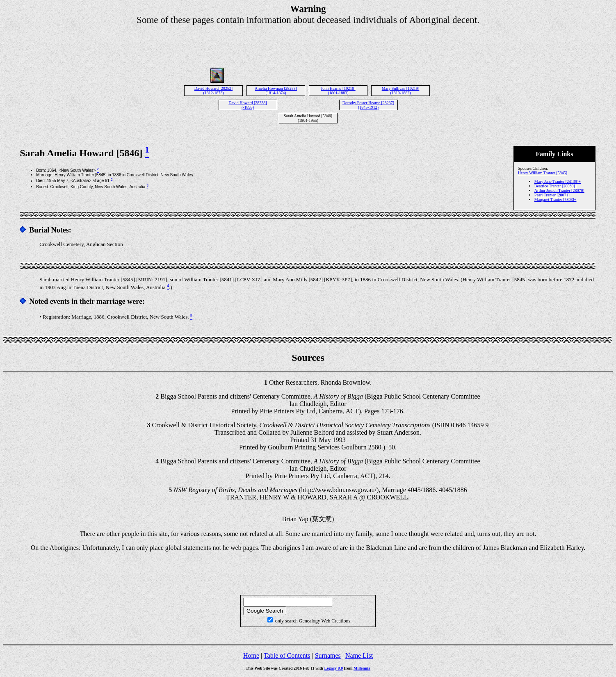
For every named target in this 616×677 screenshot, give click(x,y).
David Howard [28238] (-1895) (248, 105)
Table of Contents (287, 655)
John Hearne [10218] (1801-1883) (338, 91)
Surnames (328, 655)
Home (251, 655)
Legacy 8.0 (334, 668)
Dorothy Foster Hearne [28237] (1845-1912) (368, 105)
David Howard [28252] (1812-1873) (213, 91)
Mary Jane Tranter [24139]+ (558, 181)
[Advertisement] (308, 44)
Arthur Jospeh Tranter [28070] (559, 190)
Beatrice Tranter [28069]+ (556, 186)
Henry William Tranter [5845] (543, 173)
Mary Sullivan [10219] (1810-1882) (401, 91)
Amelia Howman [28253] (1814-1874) (276, 91)
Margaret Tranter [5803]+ (556, 199)
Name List (359, 655)
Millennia (362, 668)
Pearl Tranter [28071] (552, 195)
